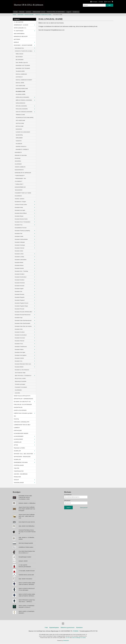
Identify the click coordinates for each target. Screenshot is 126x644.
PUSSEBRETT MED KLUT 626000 (23, 193)
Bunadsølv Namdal (19, 268)
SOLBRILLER (17, 451)
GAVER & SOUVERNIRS (20, 410)
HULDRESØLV (18, 390)
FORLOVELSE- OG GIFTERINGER (23, 405)
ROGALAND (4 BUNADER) (22, 109)
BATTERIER (17, 39)
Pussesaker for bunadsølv (21, 387)
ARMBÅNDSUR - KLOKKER (21, 25)
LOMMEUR (17, 428)
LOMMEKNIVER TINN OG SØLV (22, 425)
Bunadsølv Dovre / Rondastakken (23, 222)
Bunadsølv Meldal (19, 262)
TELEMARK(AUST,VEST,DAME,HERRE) (25, 118)
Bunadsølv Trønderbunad (21, 347)
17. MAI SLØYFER (19, 22)
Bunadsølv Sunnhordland (21, 335)
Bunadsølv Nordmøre (20, 283)
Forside (16, 12)
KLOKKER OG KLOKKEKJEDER (23, 132)
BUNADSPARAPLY (19, 170)
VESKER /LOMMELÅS (20, 167)
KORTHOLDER (18, 431)
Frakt (46, 628)
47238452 (76, 631)
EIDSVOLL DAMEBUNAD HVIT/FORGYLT (21, 76)
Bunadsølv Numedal (19, 286)
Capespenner (19, 141)
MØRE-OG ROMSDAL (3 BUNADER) (24, 100)
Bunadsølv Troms (19, 344)
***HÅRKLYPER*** (19, 184)
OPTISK (16, 445)
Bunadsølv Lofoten (19, 254)
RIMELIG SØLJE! (20, 54)
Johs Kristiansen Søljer (20, 373)
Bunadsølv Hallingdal (20, 242)
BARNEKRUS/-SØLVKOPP (21, 36)
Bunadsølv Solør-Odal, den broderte (23, 326)
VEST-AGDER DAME (20, 120)
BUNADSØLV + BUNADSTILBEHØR (23, 45)
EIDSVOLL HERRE (20, 83)
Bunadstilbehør (18, 196)
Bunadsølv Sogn (19, 318)
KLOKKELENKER (18, 439)
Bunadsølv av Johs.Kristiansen (22, 370)
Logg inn (69, 12)
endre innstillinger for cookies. (79, 638)
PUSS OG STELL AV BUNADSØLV (56, 12)
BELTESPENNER (20, 60)
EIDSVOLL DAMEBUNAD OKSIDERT (24, 80)
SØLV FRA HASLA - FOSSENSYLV (23, 376)
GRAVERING (18, 161)
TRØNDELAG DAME (20, 115)
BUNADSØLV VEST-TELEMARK (23, 68)
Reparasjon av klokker (19, 448)
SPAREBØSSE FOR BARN (21, 462)
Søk (109, 5)
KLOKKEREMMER (19, 436)
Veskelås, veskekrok (20, 199)
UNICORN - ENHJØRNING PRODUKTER (21, 475)
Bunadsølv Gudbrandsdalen (21, 239)
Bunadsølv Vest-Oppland (21, 355)
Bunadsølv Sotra (19, 329)
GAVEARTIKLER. (18, 407)
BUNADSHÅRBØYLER (20, 187)
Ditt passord (67, 501)
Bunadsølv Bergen (19, 216)
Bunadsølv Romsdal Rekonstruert (23, 315)
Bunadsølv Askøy (19, 207)
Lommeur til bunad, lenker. (21, 205)
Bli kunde (22, 12)
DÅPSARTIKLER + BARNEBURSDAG (23, 399)
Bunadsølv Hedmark (20, 248)
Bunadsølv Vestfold (19, 358)
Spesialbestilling (19, 135)
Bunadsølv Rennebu (20, 294)
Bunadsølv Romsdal (19, 309)
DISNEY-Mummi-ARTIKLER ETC (22, 396)
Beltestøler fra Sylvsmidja (21, 155)
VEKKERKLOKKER (19, 483)
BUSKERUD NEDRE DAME (22, 89)
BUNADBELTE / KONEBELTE (22, 149)
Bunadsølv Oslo (18, 291)
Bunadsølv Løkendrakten (21, 260)
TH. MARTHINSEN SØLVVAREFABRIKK (19, 32)
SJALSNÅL (17, 393)
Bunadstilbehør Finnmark (21, 228)
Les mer (68, 638)
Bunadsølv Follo (19, 233)
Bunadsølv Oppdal (19, 289)
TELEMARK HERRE (20, 71)
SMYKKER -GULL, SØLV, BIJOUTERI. (24, 454)
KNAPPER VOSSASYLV (21, 147)
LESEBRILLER (18, 442)
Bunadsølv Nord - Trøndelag (21, 271)
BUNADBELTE (18, 152)
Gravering (16, 419)
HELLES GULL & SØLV (20, 378)
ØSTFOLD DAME (20, 126)
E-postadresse (68, 495)
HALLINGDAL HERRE (21, 94)
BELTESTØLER (19, 57)
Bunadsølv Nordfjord (20, 274)
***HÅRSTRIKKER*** (20, 176)
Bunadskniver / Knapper (20, 202)
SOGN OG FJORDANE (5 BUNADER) (24, 112)
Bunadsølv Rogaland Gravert (22, 303)
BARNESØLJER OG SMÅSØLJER (23, 173)
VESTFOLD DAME (20, 123)
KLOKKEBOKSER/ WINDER (21, 433)
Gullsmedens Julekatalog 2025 (21, 422)
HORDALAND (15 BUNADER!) (22, 97)
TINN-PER (16, 468)
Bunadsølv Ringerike (20, 297)
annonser (28, 12)
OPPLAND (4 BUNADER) (21, 106)
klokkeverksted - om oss (39, 12)
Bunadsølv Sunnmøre (20, 338)
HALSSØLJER (19, 144)
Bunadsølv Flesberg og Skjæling (22, 231)
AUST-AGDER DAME (20, 86)
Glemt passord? (84, 508)
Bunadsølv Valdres (19, 349)
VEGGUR (16, 480)
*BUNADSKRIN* (19, 190)
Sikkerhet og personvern (68, 628)
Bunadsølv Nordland (20, 280)
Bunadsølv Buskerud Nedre (21, 219)
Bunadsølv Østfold (19, 367)
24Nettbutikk (66, 641)
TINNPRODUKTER (19, 471)
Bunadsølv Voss (19, 361)
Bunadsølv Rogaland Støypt (21, 306)
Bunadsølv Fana (19, 225)
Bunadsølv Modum (19, 265)
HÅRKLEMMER (19, 138)
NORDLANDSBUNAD (20, 103)
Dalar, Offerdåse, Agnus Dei (22, 63)
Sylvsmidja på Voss (19, 48)
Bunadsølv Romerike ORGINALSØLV (24, 312)
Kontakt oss (76, 12)
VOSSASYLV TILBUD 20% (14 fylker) (24, 51)
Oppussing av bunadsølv (21, 381)
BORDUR (16, 42)
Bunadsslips (18, 158)
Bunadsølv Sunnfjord (20, 332)
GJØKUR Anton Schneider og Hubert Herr (23, 415)
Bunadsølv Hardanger (20, 245)
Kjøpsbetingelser (54, 628)
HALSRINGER (18, 164)
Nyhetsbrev (79, 628)
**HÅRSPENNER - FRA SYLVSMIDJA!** (20, 180)
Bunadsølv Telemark (20, 341)
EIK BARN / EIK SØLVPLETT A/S (22, 402)
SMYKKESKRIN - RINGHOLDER (22, 457)
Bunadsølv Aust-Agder (20, 210)
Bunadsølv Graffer (19, 236)
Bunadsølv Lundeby (19, 257)
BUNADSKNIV (19, 129)
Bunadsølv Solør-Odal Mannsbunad (23, 320)
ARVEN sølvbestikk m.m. (20, 28)
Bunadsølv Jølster (19, 251)
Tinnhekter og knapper (20, 384)
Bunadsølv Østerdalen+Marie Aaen (23, 364)
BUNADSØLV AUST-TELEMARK (23, 65)
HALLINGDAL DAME (20, 91)
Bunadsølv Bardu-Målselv (21, 213)
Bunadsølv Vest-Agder (20, 352)
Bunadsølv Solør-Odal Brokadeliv (22, 323)
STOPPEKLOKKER (19, 465)
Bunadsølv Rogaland (20, 300)
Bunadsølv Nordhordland (21, 277)
